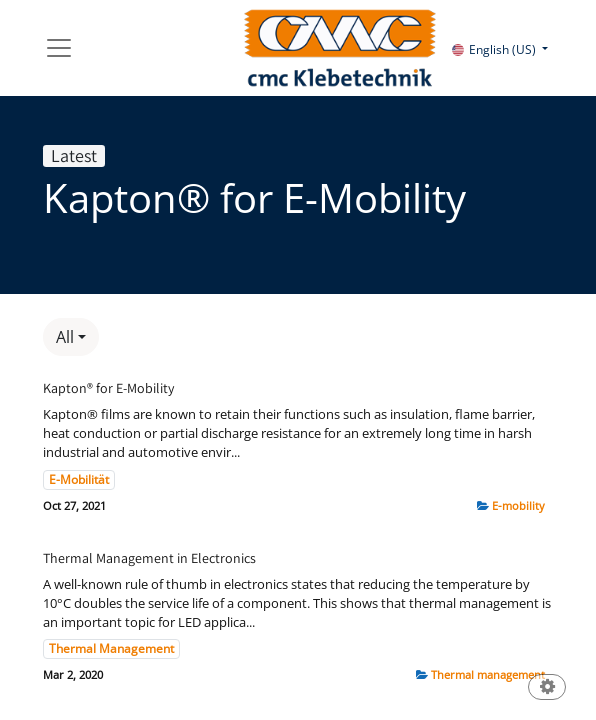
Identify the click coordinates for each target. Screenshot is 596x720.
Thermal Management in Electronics (149, 558)
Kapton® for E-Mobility (108, 388)
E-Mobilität (79, 479)
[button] (71, 337)
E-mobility (518, 505)
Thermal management (488, 674)
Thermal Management (111, 648)
